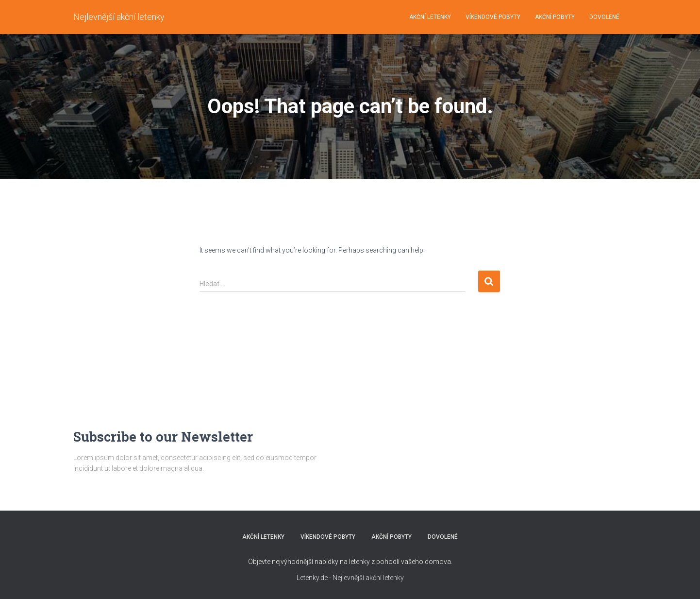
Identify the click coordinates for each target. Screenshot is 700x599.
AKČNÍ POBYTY (555, 17)
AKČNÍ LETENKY (430, 17)
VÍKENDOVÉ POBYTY (493, 17)
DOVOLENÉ (604, 17)
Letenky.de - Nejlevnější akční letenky (350, 578)
